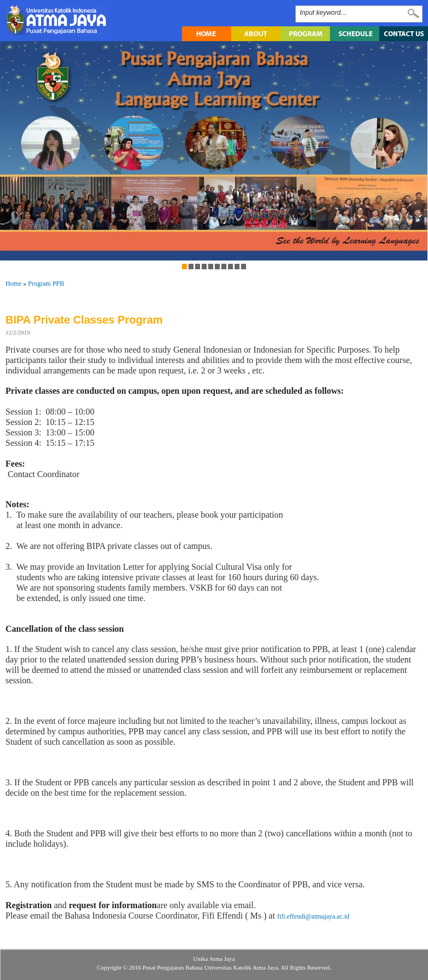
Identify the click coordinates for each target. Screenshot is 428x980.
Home (13, 284)
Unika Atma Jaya (214, 959)
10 (243, 267)
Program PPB (46, 284)
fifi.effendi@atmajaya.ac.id (313, 916)
